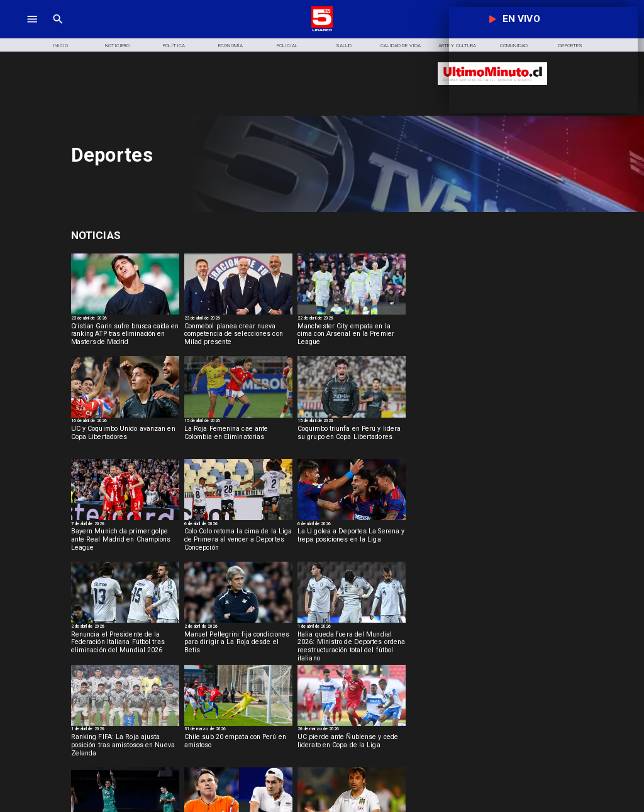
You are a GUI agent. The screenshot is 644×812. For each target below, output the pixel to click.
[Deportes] (161, 236)
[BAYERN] (125, 520)
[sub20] (238, 725)
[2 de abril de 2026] (125, 627)
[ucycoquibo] (125, 417)
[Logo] (322, 30)
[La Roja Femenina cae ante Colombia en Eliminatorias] (238, 440)
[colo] (238, 520)
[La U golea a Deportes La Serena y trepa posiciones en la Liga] (352, 542)
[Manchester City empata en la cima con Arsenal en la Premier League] (352, 337)
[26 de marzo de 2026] (352, 730)
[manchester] (352, 314)
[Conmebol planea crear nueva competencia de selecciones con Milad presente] (238, 337)
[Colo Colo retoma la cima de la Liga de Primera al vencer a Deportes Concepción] (238, 542)
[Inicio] (60, 45)
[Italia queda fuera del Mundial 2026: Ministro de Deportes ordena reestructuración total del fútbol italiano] (352, 645)
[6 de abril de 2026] (238, 525)
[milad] (238, 314)
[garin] (125, 314)
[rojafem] (238, 417)
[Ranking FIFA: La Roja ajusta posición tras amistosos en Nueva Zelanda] (125, 748)
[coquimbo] (352, 417)
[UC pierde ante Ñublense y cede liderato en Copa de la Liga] (352, 748)
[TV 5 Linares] (58, 30)
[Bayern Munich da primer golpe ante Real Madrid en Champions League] (125, 542)
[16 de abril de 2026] (125, 422)
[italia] (125, 622)
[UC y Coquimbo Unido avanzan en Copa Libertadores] (125, 440)
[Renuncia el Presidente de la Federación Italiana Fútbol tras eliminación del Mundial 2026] (125, 645)
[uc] (352, 725)
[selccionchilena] (125, 725)
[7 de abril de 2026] (125, 525)
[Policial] (287, 45)
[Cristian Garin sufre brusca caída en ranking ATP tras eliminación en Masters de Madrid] (125, 337)
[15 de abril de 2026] (238, 422)
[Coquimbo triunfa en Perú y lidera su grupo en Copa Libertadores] (352, 440)
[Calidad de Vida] (401, 45)
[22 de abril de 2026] (352, 319)
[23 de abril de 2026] (125, 319)
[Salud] (344, 45)
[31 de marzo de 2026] (238, 730)
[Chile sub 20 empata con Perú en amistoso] (238, 748)
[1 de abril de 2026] (352, 627)
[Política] (174, 45)
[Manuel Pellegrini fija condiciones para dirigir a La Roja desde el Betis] (238, 645)
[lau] (352, 520)
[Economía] (231, 45)
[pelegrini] (238, 622)
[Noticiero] (117, 45)
